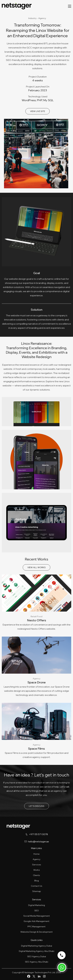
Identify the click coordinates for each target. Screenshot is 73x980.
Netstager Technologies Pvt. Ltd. (40, 972)
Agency (37, 859)
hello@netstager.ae (38, 842)
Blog (37, 881)
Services (37, 865)
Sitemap (37, 891)
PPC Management (36, 927)
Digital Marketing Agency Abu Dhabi (37, 951)
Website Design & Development (36, 932)
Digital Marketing (37, 905)
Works (37, 870)
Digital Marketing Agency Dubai (37, 946)
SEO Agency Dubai (37, 956)
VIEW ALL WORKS (36, 567)
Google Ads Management (36, 921)
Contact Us (37, 886)
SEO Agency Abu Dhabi (37, 962)
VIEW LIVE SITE (38, 111)
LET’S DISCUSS (37, 806)
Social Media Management (37, 916)
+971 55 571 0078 (38, 834)
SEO (37, 911)
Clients (36, 875)
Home (36, 854)
